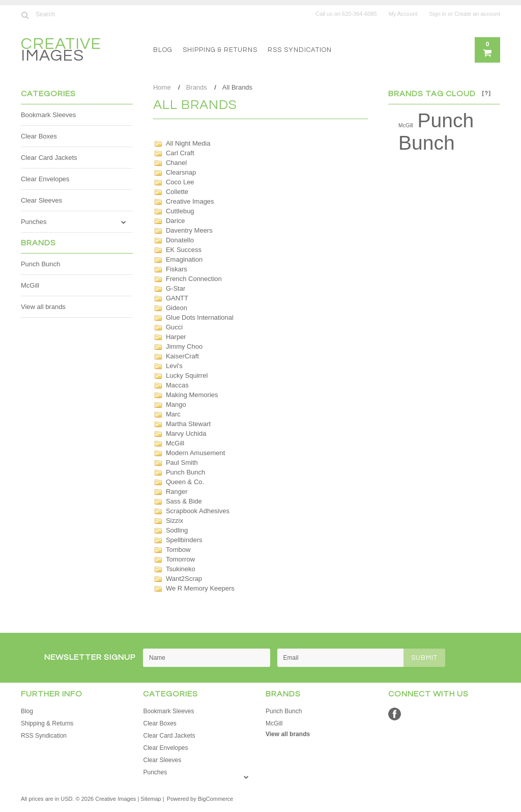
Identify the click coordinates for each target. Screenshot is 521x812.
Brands (197, 87)
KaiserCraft (182, 356)
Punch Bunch (40, 264)
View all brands (43, 307)
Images (61, 51)
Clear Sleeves (41, 200)
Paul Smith (182, 463)
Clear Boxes (39, 136)
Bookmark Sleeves (48, 115)
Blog (163, 50)
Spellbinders (184, 540)
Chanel (176, 163)
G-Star (176, 288)
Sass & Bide (184, 501)
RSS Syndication (300, 50)
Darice (176, 221)
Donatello (180, 240)
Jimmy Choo (184, 346)
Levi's (174, 366)
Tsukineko (181, 569)
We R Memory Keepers (200, 588)
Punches (34, 222)
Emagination (184, 259)
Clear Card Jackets (49, 158)
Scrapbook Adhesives (198, 511)
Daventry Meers (189, 230)
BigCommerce (216, 799)
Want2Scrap (184, 579)
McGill (30, 285)
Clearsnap (181, 172)
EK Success (184, 250)
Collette (177, 192)
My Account (403, 14)
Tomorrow (180, 559)
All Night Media (188, 143)
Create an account (477, 14)
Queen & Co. (185, 482)
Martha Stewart (188, 424)
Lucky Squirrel (187, 375)
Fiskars (177, 269)
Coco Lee (180, 182)
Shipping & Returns (220, 50)
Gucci (174, 327)
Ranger (177, 492)
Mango (176, 404)
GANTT (177, 298)
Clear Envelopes (45, 179)
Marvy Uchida (186, 433)
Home (162, 87)
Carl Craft (180, 153)
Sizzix (175, 521)
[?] (486, 93)
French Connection (194, 279)
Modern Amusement (195, 453)
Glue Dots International (200, 317)
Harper (176, 337)
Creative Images (190, 201)
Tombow (178, 550)
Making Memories (192, 395)
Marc (173, 414)
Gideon (177, 308)
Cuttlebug (180, 211)
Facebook (395, 714)
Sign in (438, 14)
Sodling (177, 530)
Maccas (177, 385)
